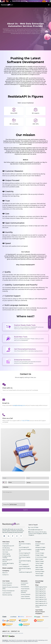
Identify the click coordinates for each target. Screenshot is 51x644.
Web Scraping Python (41, 587)
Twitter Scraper (39, 563)
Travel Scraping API (24, 555)
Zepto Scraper (39, 567)
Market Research (7, 585)
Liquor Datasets (25, 596)
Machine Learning (7, 595)
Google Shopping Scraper (40, 550)
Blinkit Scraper (39, 559)
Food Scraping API (24, 547)
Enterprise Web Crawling (7, 557)
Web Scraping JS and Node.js (41, 606)
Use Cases (5, 552)
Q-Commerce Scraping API (25, 550)
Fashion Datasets (26, 598)
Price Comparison (7, 583)
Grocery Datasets (26, 594)
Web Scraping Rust (41, 595)
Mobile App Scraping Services (8, 564)
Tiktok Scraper (39, 574)
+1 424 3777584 (25, 421)
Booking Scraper (40, 572)
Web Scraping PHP (40, 589)
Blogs (37, 585)
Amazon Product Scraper (40, 545)
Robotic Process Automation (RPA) (10, 588)
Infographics (39, 614)
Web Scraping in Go (41, 597)
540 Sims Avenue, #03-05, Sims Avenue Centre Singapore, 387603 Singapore (38, 534)
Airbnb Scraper (39, 569)
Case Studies (39, 610)
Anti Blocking (6, 548)
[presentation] (36, 507)
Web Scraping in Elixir (41, 599)
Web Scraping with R (41, 601)
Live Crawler (6, 544)
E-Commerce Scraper (41, 557)
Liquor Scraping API (24, 566)
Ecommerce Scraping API (25, 545)
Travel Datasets (25, 589)
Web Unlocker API (7, 550)
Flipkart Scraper (40, 561)
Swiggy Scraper (40, 555)
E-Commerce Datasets (25, 584)
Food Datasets (25, 587)
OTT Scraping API (24, 564)
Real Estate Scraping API (25, 558)
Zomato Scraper (40, 553)
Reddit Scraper (39, 576)
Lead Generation (7, 593)
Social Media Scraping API (25, 562)
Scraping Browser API (8, 546)
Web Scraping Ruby (41, 593)
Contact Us (5, 575)
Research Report (40, 612)
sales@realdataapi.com (19, 405)
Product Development (8, 591)
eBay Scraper (39, 565)
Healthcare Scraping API (25, 572)
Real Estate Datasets (24, 592)
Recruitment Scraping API (25, 569)
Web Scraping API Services (7, 560)
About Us (5, 573)
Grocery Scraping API (25, 553)
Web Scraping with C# (41, 603)
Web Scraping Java (40, 591)
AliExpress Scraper (40, 547)
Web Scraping (6, 554)
